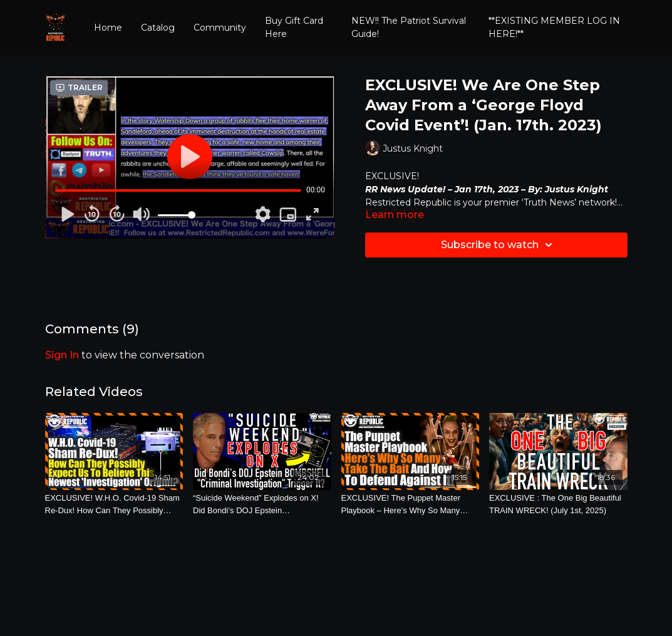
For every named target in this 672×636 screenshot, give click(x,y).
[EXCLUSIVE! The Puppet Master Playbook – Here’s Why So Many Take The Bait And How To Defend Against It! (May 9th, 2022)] (411, 504)
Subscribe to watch (499, 245)
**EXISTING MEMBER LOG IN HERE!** (554, 27)
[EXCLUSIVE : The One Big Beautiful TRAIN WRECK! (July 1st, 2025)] (558, 504)
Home (108, 28)
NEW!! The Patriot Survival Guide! (409, 27)
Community (220, 28)
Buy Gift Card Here (294, 27)
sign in (62, 355)
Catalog (158, 28)
